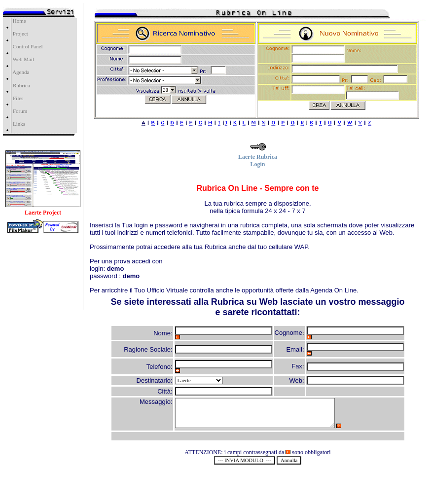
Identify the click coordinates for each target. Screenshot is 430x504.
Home (19, 21)
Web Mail (23, 59)
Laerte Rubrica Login (258, 158)
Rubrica (21, 85)
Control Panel (27, 46)
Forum (20, 111)
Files (18, 98)
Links (19, 124)
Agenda (20, 72)
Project (20, 34)
